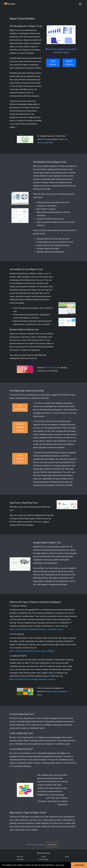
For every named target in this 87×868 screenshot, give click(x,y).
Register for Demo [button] (69, 63)
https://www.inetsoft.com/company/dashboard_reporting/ (33, 679)
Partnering (20, 859)
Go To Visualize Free (20, 407)
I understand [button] (79, 865)
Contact (44, 857)
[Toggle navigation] (80, 4)
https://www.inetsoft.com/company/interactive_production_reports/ (37, 629)
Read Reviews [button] (53, 63)
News (67, 857)
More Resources (44, 853)
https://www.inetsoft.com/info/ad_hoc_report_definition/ (32, 651)
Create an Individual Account (20, 427)
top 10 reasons (51, 368)
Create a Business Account (20, 459)
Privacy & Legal (44, 859)
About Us (20, 857)
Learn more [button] (60, 865)
